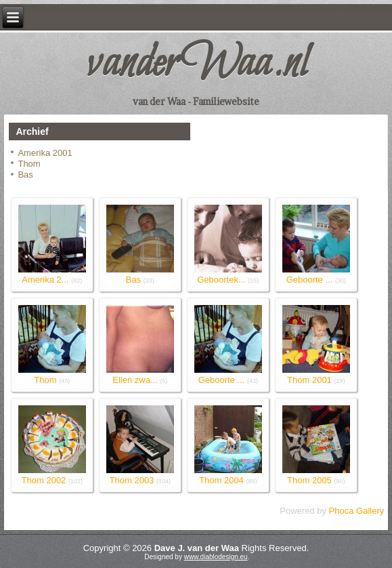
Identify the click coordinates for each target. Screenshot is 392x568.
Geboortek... (221, 280)
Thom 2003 (132, 480)
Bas (25, 175)
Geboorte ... (310, 280)
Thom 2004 (221, 480)
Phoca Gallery (357, 511)
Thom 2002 (44, 480)
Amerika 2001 (45, 153)
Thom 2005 (309, 480)
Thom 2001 (309, 380)
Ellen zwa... (135, 380)
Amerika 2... (45, 280)
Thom (29, 164)
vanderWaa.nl (196, 64)
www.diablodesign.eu (216, 557)
